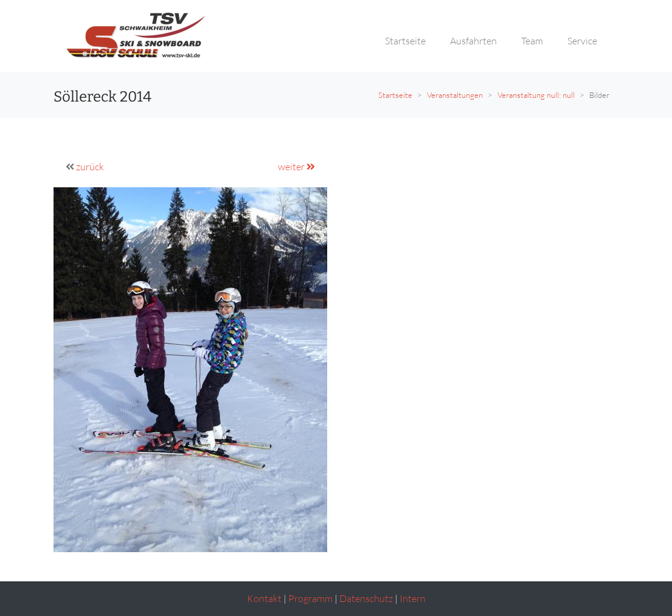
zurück (90, 167)
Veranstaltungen (455, 95)
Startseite (395, 95)
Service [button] (582, 41)
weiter (296, 167)
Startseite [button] (405, 41)
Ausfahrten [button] (473, 41)
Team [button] (532, 41)
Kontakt (264, 598)
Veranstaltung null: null (536, 95)
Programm (310, 598)
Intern (413, 598)
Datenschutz (366, 598)
